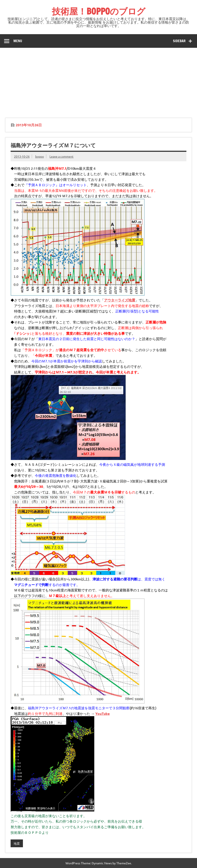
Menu (18, 41)
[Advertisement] (98, 80)
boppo (40, 156)
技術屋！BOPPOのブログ (99, 11)
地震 (17, 843)
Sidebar (179, 41)
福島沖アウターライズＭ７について (53, 145)
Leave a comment (62, 156)
